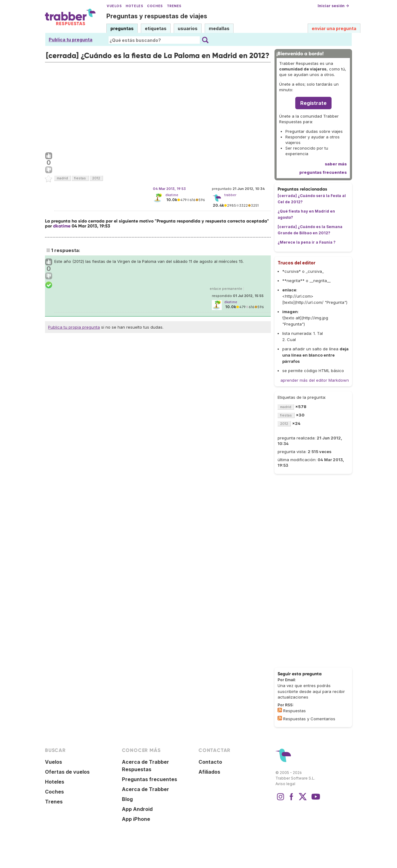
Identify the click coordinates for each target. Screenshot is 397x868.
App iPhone (136, 819)
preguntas (122, 28)
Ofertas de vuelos (67, 772)
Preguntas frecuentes (149, 779)
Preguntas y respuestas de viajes (157, 16)
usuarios (188, 28)
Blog (127, 799)
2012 (96, 178)
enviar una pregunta (334, 28)
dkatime (172, 195)
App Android (137, 809)
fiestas (80, 178)
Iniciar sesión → (333, 6)
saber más (336, 164)
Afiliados (209, 772)
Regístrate (313, 103)
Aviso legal (285, 784)
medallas (219, 28)
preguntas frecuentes (323, 172)
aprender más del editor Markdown (315, 380)
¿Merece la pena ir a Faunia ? (307, 242)
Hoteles (134, 6)
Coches (155, 6)
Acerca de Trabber (145, 789)
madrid (62, 178)
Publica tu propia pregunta (74, 327)
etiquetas (156, 28)
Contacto (210, 762)
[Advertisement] (158, 106)
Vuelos (114, 6)
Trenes (174, 6)
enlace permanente (226, 289)
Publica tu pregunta (71, 40)
